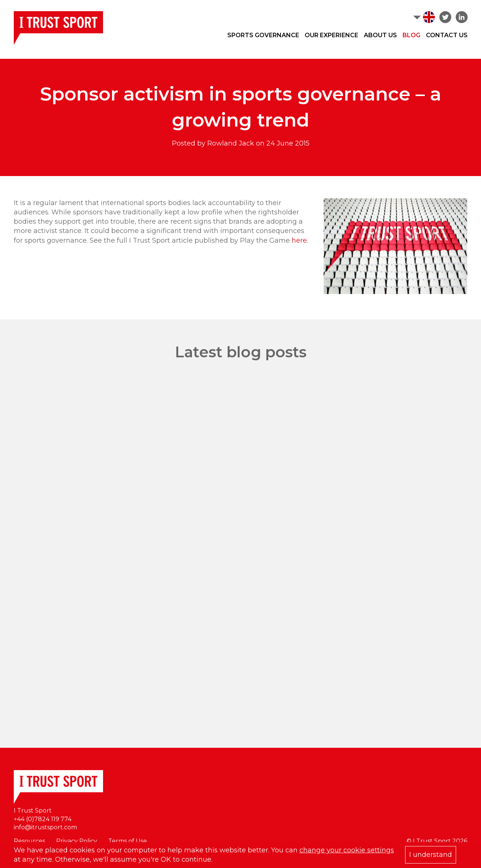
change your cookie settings (347, 850)
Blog (411, 35)
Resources (29, 841)
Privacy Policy (77, 841)
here (299, 240)
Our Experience (331, 35)
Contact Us (447, 35)
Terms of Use (128, 841)
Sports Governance (263, 35)
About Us (380, 35)
